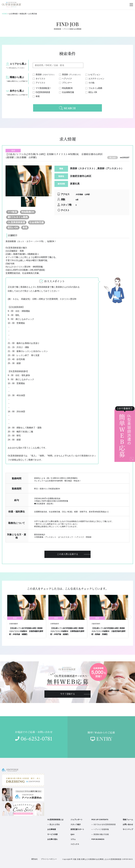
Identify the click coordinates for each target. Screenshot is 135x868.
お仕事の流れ (52, 839)
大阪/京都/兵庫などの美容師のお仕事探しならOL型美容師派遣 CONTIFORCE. (103, 859)
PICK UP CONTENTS (100, 820)
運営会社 (34, 859)
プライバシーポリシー (49, 859)
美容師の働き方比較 (101, 834)
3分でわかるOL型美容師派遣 (105, 824)
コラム (73, 839)
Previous (5, 617)
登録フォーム (128, 820)
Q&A (72, 834)
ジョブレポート (77, 820)
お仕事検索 (52, 829)
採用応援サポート (77, 829)
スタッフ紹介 (76, 824)
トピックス (75, 844)
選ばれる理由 (55, 824)
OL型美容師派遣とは (55, 820)
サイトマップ (128, 829)
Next (130, 617)
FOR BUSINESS (98, 839)
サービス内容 (52, 834)
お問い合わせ (128, 824)
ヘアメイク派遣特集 (101, 829)
